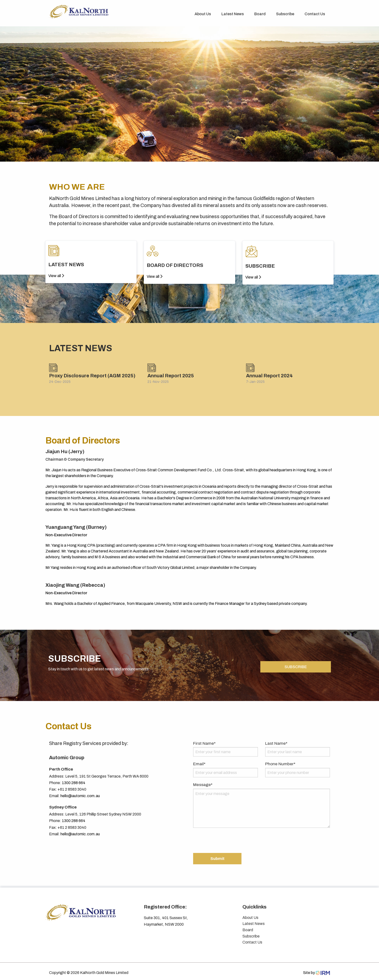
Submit (217, 856)
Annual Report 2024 (269, 376)
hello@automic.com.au (80, 793)
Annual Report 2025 (171, 376)
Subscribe (285, 14)
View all (56, 276)
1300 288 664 (74, 780)
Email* (199, 761)
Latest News (233, 14)
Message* (203, 782)
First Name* (204, 740)
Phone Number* (280, 761)
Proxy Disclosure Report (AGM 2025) (92, 376)
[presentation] (230, 838)
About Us (203, 14)
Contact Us (315, 14)
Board (260, 14)
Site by (317, 970)
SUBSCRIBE (296, 664)
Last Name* (276, 740)
